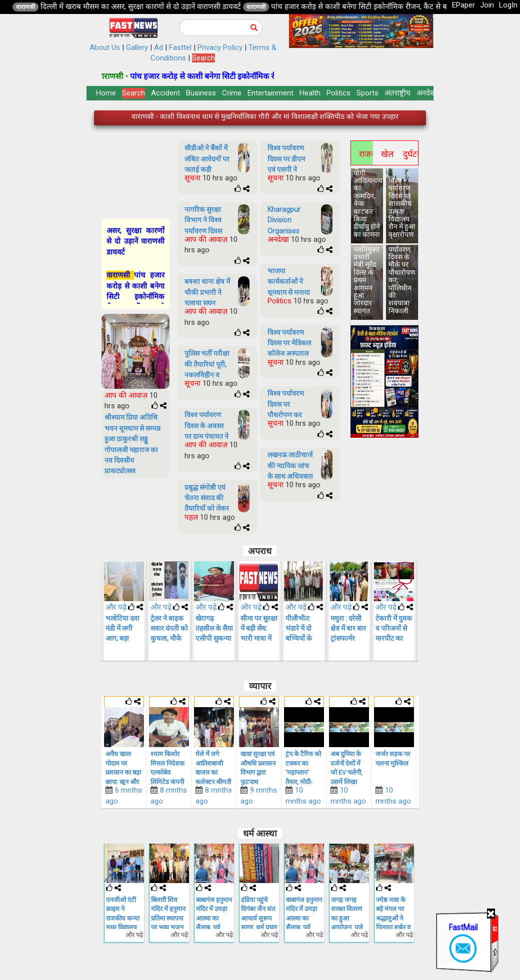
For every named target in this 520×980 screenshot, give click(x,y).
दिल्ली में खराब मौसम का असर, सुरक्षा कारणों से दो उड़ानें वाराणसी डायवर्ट (242, 6)
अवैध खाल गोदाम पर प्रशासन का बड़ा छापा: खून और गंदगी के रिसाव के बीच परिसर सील (168, 782)
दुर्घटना (410, 154)
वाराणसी (126, 7)
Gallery (137, 47)
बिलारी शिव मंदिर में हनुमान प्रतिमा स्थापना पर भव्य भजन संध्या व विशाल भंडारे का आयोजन (213, 928)
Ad (158, 47)
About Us (105, 47)
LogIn (508, 5)
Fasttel (180, 47)
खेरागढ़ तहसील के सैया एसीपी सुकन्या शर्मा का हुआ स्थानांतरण (259, 638)
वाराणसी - (214, 76)
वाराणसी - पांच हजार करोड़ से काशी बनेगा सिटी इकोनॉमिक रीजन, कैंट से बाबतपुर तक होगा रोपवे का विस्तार (265, 119)
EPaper (463, 5)
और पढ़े (116, 607)
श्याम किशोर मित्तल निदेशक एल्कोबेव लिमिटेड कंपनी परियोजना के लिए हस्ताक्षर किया (212, 782)
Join (487, 5)
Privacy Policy (220, 47)
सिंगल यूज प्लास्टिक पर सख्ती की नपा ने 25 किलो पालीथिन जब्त (123, 772)
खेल (387, 154)
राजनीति (366, 154)
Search (203, 58)
